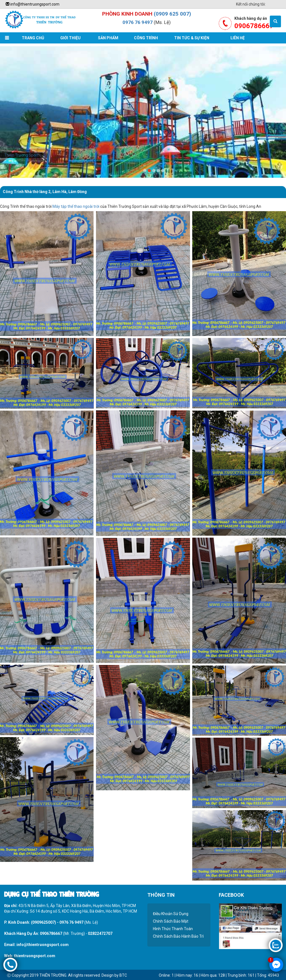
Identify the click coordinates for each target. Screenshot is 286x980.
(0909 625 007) (172, 14)
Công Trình (146, 38)
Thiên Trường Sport (21, 155)
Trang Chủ (33, 38)
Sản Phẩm (108, 38)
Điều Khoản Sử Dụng (171, 914)
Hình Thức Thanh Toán (173, 929)
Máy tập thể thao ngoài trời (76, 206)
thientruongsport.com (35, 956)
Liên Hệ (238, 38)
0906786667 (51, 933)
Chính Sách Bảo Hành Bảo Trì (178, 936)
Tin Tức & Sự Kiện (192, 38)
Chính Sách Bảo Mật (171, 921)
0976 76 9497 (138, 22)
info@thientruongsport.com (33, 4)
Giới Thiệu (70, 38)
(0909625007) (44, 922)
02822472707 (100, 933)
